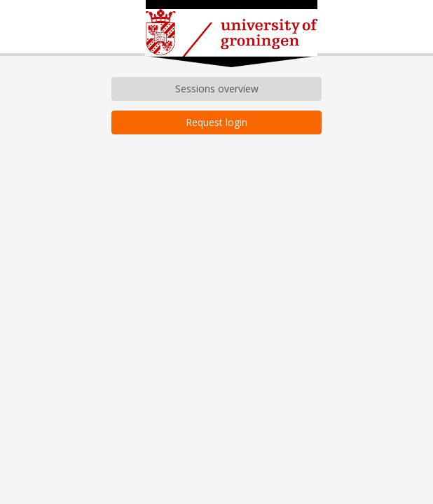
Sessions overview (217, 89)
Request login (216, 122)
